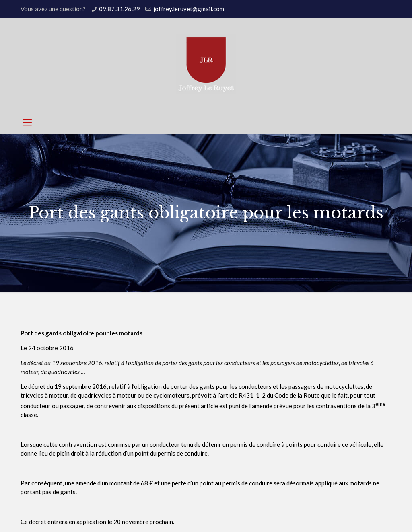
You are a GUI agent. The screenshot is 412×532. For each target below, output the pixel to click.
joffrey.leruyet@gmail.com (189, 9)
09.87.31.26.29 (119, 9)
